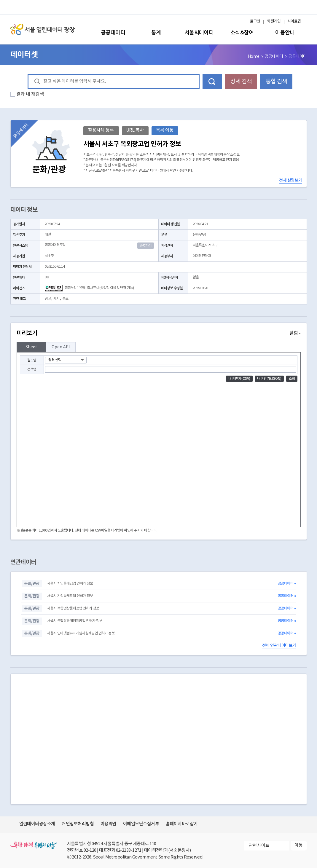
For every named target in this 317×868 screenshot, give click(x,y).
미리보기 (159, 333)
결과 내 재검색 (30, 94)
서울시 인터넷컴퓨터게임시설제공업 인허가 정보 (81, 633)
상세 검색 (241, 82)
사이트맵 (294, 21)
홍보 (65, 299)
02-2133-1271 (129, 850)
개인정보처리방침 (78, 824)
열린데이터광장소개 (37, 824)
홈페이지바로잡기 (182, 824)
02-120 (90, 850)
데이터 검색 (212, 82)
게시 (56, 299)
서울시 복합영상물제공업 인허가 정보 (73, 608)
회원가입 (274, 21)
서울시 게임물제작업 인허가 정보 (70, 596)
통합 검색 (276, 82)
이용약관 (109, 824)
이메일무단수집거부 (141, 824)
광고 (48, 299)
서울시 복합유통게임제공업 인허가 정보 (75, 621)
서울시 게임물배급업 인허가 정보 (70, 584)
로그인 (255, 21)
